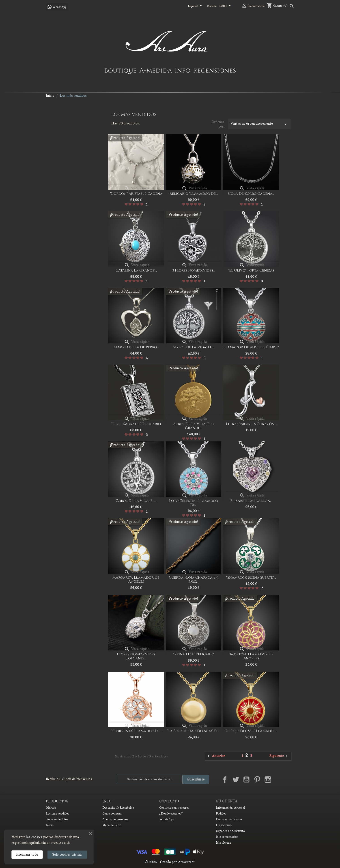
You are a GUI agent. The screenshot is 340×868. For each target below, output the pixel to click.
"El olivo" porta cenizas (251, 270)
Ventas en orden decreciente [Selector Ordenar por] (259, 124)
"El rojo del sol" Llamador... (251, 731)
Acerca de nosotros (115, 819)
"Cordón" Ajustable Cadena (136, 194)
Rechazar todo (27, 855)
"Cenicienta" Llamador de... (136, 731)
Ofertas (51, 808)
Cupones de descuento (230, 831)
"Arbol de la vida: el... (194, 347)
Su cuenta (227, 801)
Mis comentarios (227, 837)
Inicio (50, 825)
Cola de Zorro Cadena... (251, 194)
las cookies (34, 837)
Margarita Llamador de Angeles (136, 579)
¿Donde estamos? (171, 813)
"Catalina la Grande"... (136, 270)
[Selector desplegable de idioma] (196, 6)
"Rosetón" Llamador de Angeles (251, 656)
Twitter (236, 780)
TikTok (289, 780)
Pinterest (257, 780)
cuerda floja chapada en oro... (194, 579)
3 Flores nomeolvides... (194, 270)
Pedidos (221, 813)
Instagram (268, 780)
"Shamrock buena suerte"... (251, 577)
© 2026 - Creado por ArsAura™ (170, 862)
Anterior (215, 756)
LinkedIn (279, 780)
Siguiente (279, 756)
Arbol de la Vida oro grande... (194, 426)
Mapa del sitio (112, 825)
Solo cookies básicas (67, 855)
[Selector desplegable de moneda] (226, 6)
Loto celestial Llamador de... (194, 503)
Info (183, 70)
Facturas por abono (229, 819)
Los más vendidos (57, 813)
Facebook (225, 780)
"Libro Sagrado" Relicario (136, 424)
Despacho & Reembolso (118, 808)
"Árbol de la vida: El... (136, 501)
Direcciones (224, 825)
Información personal (230, 808)
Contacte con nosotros (174, 808)
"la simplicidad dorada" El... (194, 731)
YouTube (246, 780)
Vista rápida (137, 188)
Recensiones (214, 70)
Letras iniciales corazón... (251, 424)
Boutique (120, 70)
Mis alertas (223, 843)
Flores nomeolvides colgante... (136, 656)
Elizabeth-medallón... (251, 501)
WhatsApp (167, 819)
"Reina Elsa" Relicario (194, 654)
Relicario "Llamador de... (194, 194)
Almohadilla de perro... (136, 347)
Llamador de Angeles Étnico (251, 347)
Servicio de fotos (57, 819)
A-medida (156, 70)
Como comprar (112, 813)
